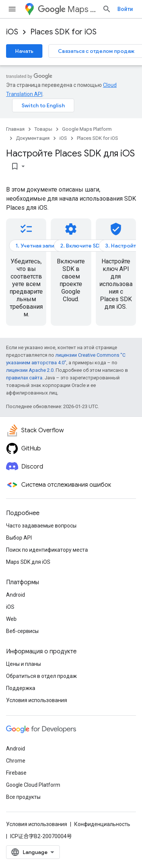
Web (11, 619)
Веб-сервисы (22, 631)
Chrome (16, 761)
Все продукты (23, 797)
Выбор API (19, 538)
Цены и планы (23, 664)
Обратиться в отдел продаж (41, 676)
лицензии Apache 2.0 (30, 370)
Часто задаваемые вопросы (41, 526)
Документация (33, 138)
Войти (125, 9)
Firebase (16, 773)
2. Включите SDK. (82, 246)
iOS (12, 32)
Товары (43, 129)
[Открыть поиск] (107, 9)
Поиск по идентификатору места (47, 550)
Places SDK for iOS (63, 32)
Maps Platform (67, 9)
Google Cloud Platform (33, 785)
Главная (15, 129)
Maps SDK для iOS (28, 562)
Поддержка (21, 688)
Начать (24, 51)
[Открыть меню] (12, 9)
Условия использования (37, 700)
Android (16, 595)
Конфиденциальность (102, 824)
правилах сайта (24, 378)
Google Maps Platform (87, 129)
